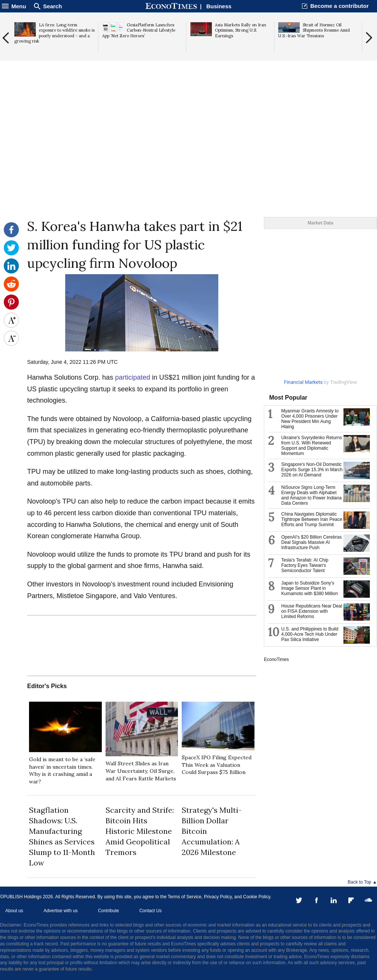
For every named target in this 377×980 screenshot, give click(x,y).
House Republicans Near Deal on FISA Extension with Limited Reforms (312, 611)
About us (14, 911)
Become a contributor (339, 6)
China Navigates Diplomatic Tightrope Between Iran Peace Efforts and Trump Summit (312, 519)
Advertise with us (61, 911)
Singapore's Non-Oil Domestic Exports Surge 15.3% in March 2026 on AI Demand (312, 470)
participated (133, 377)
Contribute (108, 911)
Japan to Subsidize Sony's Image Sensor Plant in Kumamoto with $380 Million (310, 588)
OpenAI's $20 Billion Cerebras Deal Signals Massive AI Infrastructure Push (311, 542)
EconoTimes (276, 659)
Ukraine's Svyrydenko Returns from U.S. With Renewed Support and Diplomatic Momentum (312, 446)
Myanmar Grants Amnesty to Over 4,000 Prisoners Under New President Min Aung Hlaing (310, 419)
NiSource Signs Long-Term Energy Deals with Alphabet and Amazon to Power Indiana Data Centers (311, 495)
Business (219, 6)
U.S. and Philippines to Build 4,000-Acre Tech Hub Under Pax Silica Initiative (310, 634)
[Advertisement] (188, 159)
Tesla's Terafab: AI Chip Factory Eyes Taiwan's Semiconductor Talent (305, 565)
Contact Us (150, 911)
